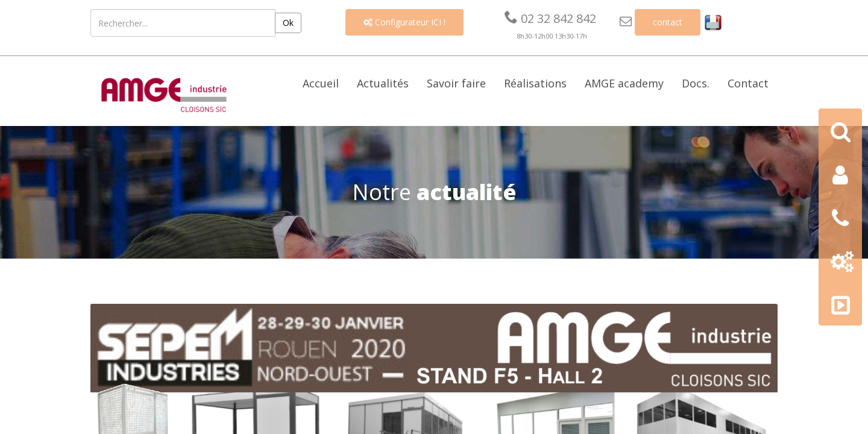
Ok (288, 23)
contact (668, 22)
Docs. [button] (696, 83)
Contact (748, 83)
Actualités (383, 83)
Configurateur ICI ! (404, 22)
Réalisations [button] (535, 83)
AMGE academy (624, 83)
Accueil (321, 83)
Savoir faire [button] (456, 83)
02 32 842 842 (550, 18)
